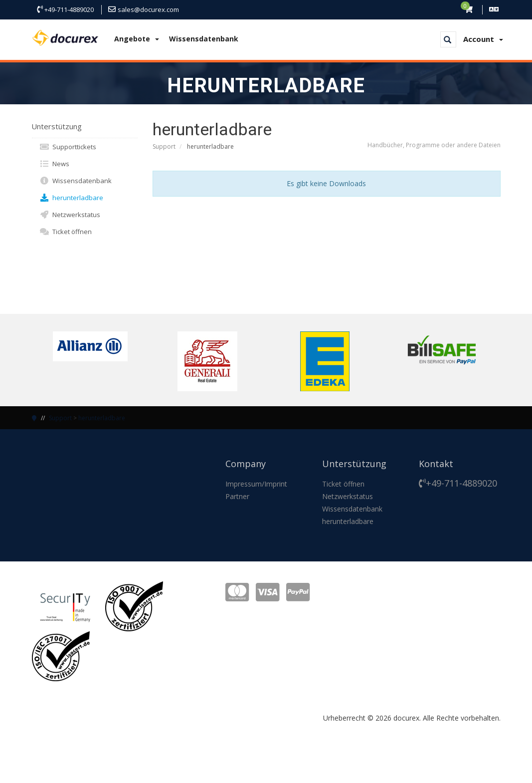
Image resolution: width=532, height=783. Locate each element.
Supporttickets (68, 147)
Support (164, 146)
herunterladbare (71, 198)
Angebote (137, 39)
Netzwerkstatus (70, 215)
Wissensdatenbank (204, 39)
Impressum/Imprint (256, 484)
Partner (237, 496)
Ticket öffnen (66, 232)
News (54, 164)
